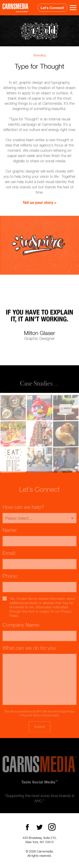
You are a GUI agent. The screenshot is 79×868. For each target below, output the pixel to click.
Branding (40, 55)
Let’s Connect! (52, 8)
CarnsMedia (15, 8)
